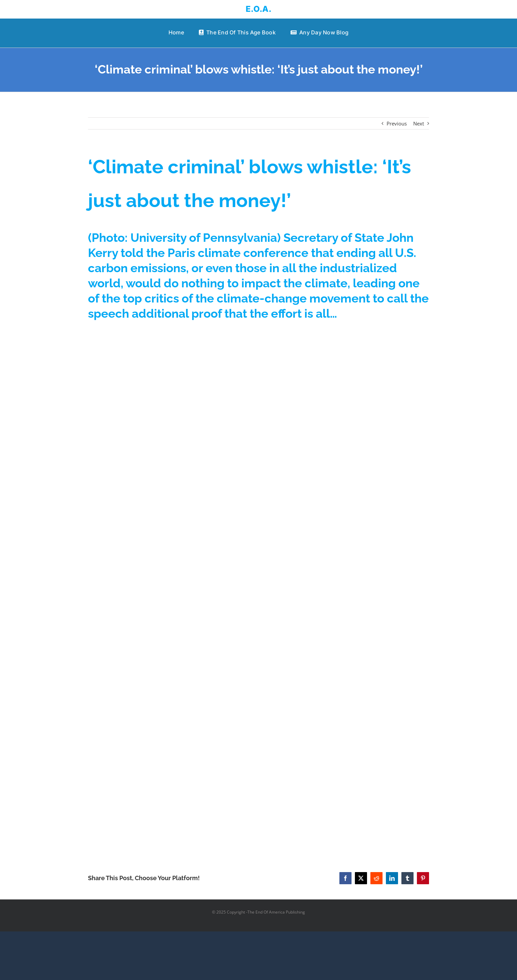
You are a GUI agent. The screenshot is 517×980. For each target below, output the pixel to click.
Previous (397, 123)
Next (419, 123)
